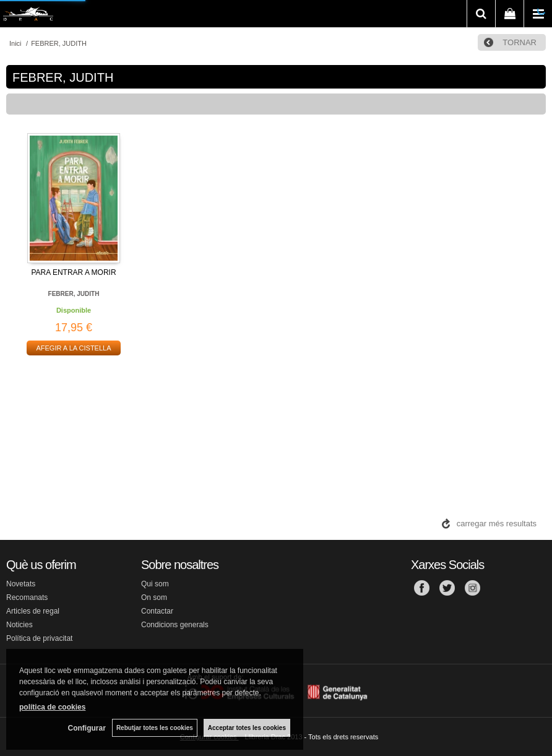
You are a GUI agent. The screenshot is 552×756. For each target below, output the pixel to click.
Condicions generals (175, 625)
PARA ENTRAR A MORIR (73, 272)
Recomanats (27, 597)
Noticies (19, 625)
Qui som (155, 584)
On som (154, 597)
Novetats (21, 584)
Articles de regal (33, 611)
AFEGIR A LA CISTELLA (73, 348)
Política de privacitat (39, 638)
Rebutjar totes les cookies (155, 728)
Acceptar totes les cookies (247, 728)
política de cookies (52, 707)
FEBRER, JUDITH (74, 294)
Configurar (87, 728)
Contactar (157, 611)
